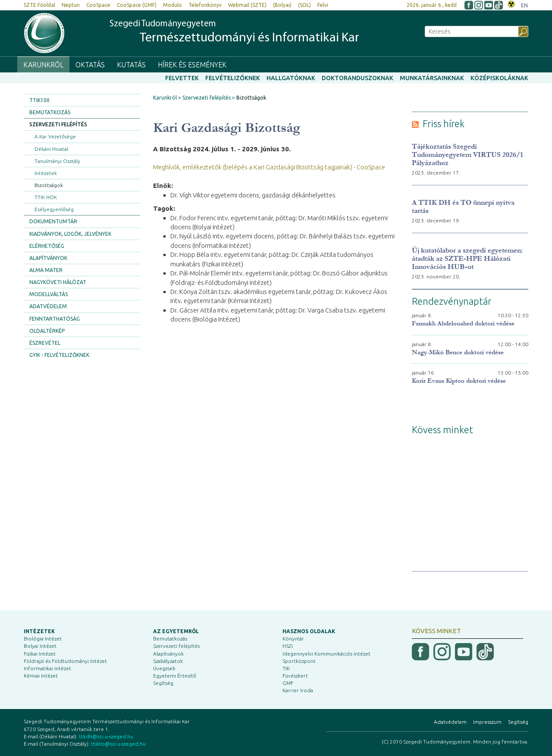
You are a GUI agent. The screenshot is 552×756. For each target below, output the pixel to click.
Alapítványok (48, 258)
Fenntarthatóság (55, 319)
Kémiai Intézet (41, 676)
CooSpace (98, 5)
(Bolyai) (282, 5)
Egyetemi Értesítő (175, 676)
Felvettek (182, 78)
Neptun (71, 5)
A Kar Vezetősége (55, 136)
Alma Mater (46, 270)
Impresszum (487, 722)
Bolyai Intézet (40, 646)
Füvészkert (295, 676)
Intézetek (46, 173)
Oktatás (90, 65)
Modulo (172, 5)
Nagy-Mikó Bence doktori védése (458, 352)
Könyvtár (293, 639)
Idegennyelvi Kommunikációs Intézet (326, 654)
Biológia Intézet (43, 639)
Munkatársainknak (432, 78)
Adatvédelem (48, 306)
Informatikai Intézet (47, 668)
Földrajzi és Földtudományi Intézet (65, 661)
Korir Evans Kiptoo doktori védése (459, 381)
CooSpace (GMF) (137, 5)
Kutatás (131, 65)
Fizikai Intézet (40, 654)
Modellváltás (49, 294)
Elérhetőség (47, 246)
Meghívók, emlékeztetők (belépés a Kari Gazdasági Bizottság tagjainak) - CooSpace (269, 167)
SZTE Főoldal (39, 5)
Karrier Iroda (298, 690)
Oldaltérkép (47, 331)
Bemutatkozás (50, 112)
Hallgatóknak (291, 78)
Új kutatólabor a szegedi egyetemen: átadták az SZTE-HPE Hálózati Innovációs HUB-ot (467, 258)
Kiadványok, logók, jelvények (70, 234)
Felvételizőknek (233, 78)
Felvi (323, 5)
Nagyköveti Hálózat (58, 282)
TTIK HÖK (46, 197)
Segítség (163, 683)
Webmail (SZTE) (247, 5)
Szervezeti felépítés (58, 124)
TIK (286, 668)
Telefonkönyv (205, 5)
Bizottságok (49, 185)
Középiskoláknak (499, 78)
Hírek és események (192, 65)
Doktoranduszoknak (358, 78)
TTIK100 (39, 100)
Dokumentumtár (53, 221)
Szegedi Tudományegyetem (234, 32)
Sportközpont (299, 661)
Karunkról (43, 65)
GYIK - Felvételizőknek (59, 355)
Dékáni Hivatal (51, 149)
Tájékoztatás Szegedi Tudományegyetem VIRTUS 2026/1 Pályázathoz (467, 155)
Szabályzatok (168, 661)
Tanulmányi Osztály (57, 161)
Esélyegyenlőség (54, 209)
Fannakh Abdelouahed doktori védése (463, 323)
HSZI (288, 646)
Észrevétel (45, 343)
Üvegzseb (164, 668)
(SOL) (304, 5)
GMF (288, 683)
